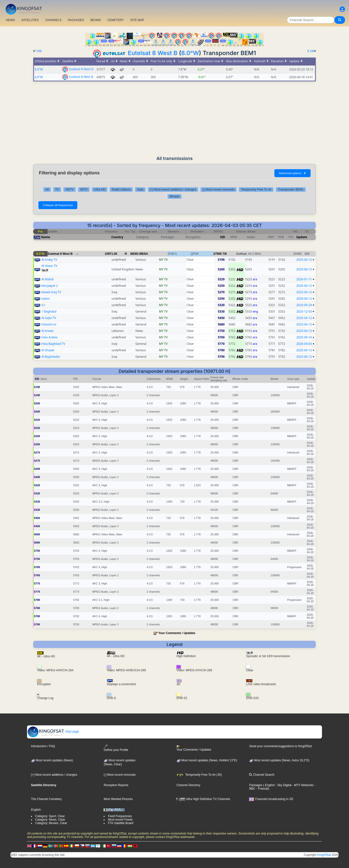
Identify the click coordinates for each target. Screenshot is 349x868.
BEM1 (134, 254)
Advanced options (292, 173)
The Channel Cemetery (46, 799)
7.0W (38, 51)
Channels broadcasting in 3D (271, 799)
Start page (53, 732)
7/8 (225, 254)
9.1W (311, 51)
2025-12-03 (304, 311)
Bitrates (175, 196)
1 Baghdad (49, 311)
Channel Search (262, 775)
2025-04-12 (304, 260)
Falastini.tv (49, 324)
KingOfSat (324, 855)
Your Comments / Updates (177, 633)
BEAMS (96, 20)
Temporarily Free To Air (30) (199, 775)
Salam (46, 299)
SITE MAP (137, 20)
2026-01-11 (304, 279)
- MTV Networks (303, 785)
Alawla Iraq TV (51, 292)
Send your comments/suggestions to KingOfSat (280, 746)
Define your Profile (116, 748)
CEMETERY (116, 20)
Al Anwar (48, 331)
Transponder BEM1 (291, 190)
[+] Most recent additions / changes (173, 190)
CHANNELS (53, 20)
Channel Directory (188, 785)
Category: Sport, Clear (50, 816)
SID (223, 237)
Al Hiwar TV (49, 266)
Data (140, 190)
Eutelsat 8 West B (153, 53)
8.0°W (190, 53)
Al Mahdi (47, 279)
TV (57, 190)
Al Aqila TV (49, 318)
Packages (256, 785)
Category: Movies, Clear (51, 823)
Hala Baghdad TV (53, 344)
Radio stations (121, 190)
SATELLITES (30, 20)
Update (302, 237)
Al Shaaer (48, 350)
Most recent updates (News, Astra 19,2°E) (279, 760)
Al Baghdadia (51, 357)
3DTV (84, 190)
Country (117, 237)
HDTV (70, 190)
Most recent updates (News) (52, 760)
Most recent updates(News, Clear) (119, 762)
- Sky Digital (283, 785)
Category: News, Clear (50, 820)
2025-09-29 (304, 305)
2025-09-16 (304, 337)
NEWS (10, 20)
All (47, 190)
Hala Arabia (49, 337)
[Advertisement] (174, 119)
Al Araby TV (49, 260)
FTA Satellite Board (121, 823)
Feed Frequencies (120, 816)
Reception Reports (116, 785)
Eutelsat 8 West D (81, 69)
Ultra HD (100, 190)
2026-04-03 (304, 344)
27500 (218, 254)
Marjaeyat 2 (50, 286)
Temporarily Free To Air (256, 190)
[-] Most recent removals (218, 190)
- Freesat (262, 789)
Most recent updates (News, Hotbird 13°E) (207, 760)
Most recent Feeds (120, 820)
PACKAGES (76, 20)
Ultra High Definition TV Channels (203, 799)
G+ (43, 305)
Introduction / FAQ (43, 746)
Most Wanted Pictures (118, 799)
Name (46, 237)
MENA (144, 254)
